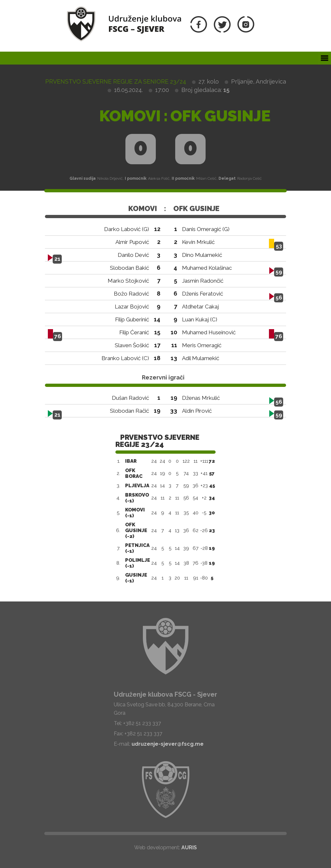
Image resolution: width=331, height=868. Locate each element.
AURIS (189, 848)
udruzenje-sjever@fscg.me (168, 744)
